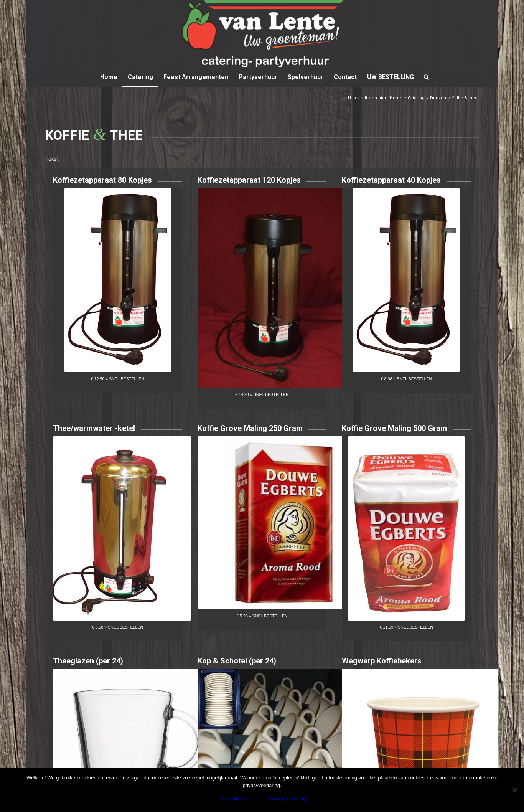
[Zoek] (424, 77)
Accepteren (235, 799)
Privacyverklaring (287, 799)
